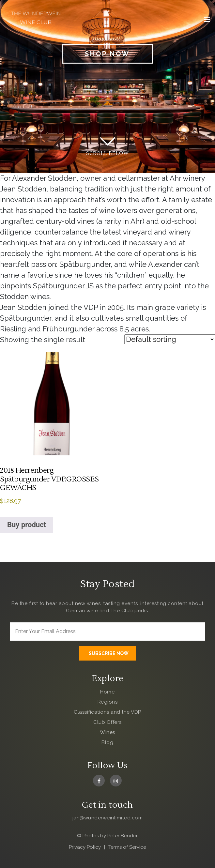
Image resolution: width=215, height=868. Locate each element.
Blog (107, 742)
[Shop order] (170, 339)
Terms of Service (127, 847)
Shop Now (107, 54)
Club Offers (108, 722)
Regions (108, 702)
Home (107, 692)
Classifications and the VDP (108, 712)
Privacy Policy (85, 847)
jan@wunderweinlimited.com (108, 818)
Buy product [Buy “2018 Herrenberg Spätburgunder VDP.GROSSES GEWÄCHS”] (27, 525)
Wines (108, 732)
